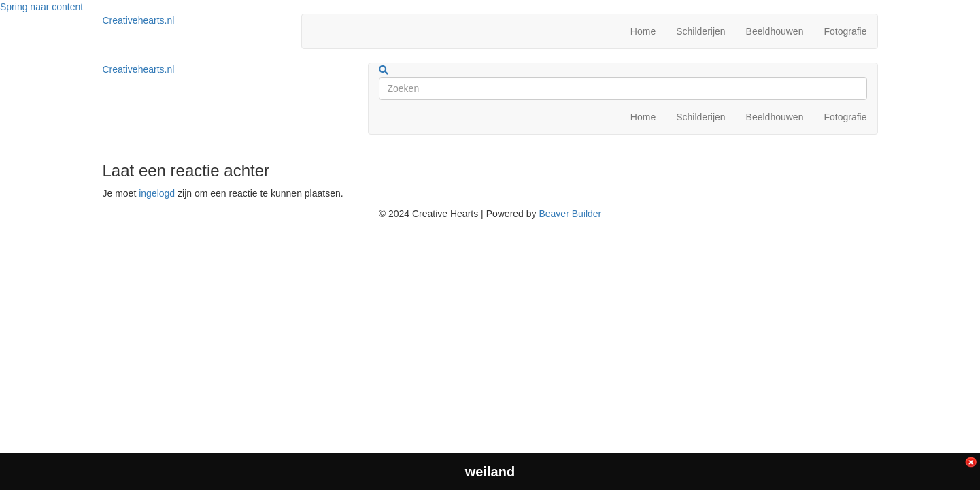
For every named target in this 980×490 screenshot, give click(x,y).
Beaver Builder (570, 214)
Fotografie (845, 31)
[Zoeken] (384, 70)
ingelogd (157, 193)
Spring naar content (41, 7)
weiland (490, 472)
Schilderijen (700, 31)
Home (643, 31)
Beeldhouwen (775, 31)
